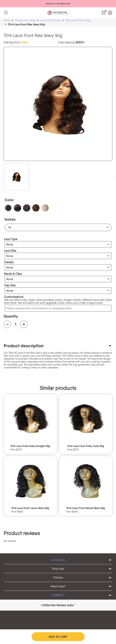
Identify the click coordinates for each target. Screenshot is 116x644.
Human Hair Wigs (25, 20)
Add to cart (58, 637)
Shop (7, 20)
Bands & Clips (13, 274)
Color (9, 200)
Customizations (14, 297)
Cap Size (10, 285)
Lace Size (10, 251)
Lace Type (11, 239)
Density (9, 262)
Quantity (11, 316)
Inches (10, 219)
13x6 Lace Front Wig (78, 20)
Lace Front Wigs (51, 20)
